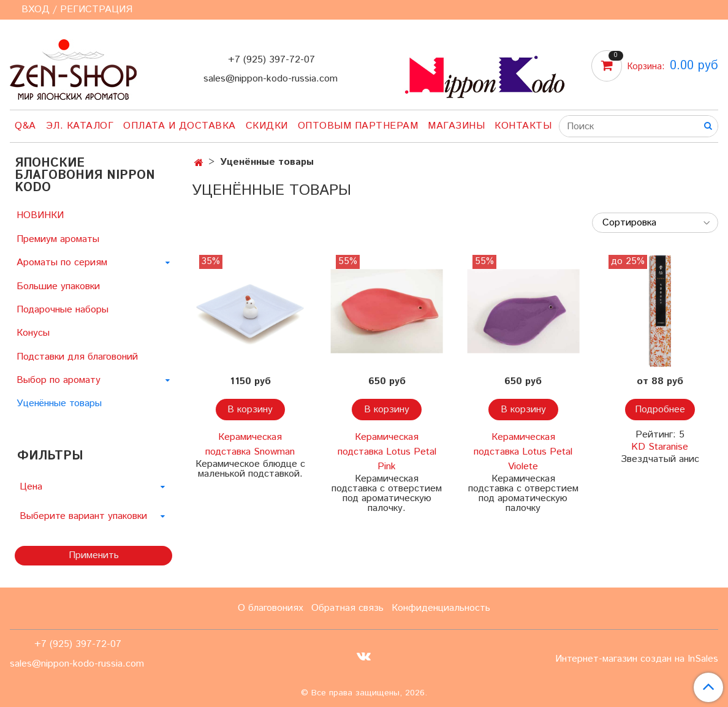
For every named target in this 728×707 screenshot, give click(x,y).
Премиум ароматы (58, 239)
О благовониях (271, 608)
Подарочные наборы (63, 310)
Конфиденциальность (441, 608)
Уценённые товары (59, 403)
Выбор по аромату (59, 380)
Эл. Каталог (80, 126)
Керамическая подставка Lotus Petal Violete (523, 452)
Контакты (523, 126)
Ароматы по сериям (62, 263)
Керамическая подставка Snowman (250, 444)
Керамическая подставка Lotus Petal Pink (387, 452)
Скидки (267, 126)
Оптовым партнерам (358, 126)
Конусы (33, 333)
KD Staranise (660, 447)
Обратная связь (347, 608)
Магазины (456, 126)
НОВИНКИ (40, 215)
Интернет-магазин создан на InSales (637, 659)
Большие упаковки (58, 286)
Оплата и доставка (180, 126)
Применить (94, 555)
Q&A (25, 126)
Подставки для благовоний (77, 357)
